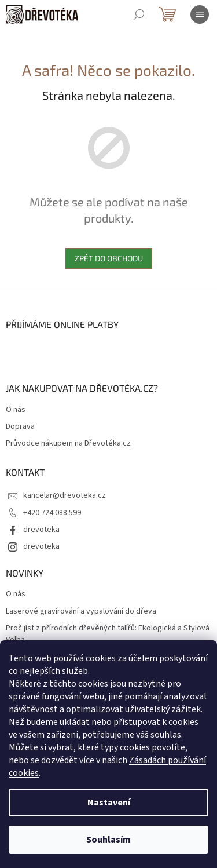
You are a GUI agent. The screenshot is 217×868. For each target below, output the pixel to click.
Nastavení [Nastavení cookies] (109, 803)
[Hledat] (139, 14)
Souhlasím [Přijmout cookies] (108, 840)
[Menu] (200, 14)
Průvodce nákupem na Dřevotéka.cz (68, 444)
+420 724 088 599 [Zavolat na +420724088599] (52, 513)
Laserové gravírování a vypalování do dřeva (81, 612)
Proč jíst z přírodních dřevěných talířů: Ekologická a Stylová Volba (108, 634)
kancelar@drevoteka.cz (65, 495)
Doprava (20, 427)
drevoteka (41, 530)
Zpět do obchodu (109, 258)
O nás (16, 410)
